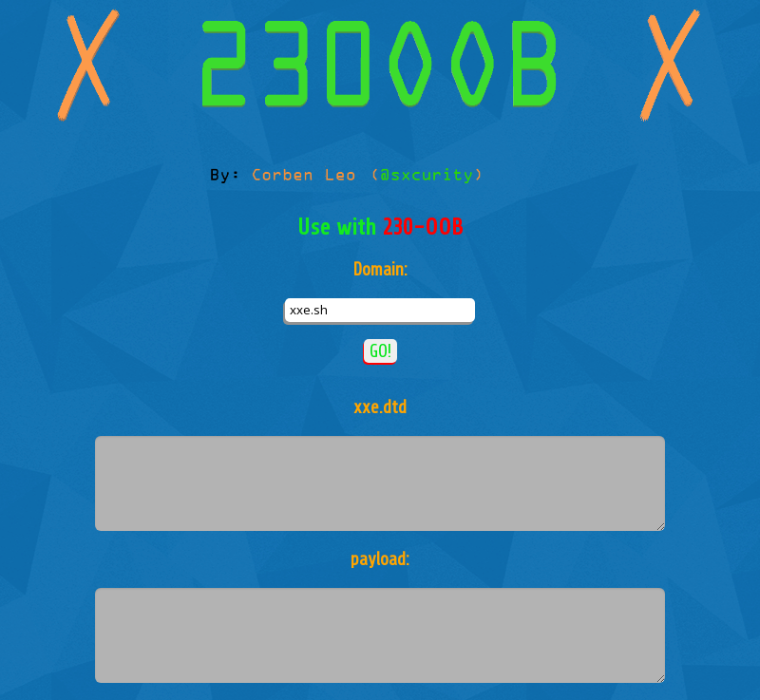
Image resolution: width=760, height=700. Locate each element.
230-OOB (422, 227)
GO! (380, 351)
